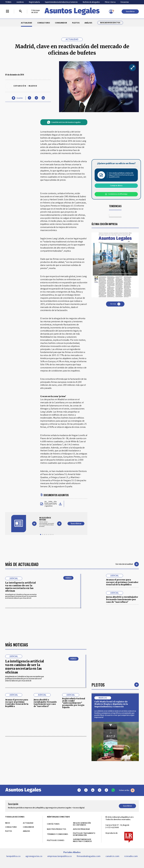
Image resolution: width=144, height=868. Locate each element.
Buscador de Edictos (110, 23)
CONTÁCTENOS (53, 824)
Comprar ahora (116, 185)
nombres (20, 2)
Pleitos (98, 685)
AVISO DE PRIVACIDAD (81, 829)
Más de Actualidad (22, 564)
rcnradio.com (131, 856)
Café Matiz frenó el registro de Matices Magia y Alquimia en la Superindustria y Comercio (111, 704)
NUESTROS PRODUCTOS (57, 829)
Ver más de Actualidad (127, 564)
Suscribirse (130, 11)
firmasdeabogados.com (89, 856)
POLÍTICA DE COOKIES (56, 840)
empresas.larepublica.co (59, 856)
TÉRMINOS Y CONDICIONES (58, 834)
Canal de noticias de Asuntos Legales (64, 122)
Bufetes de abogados (91, 2)
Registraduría (34, 2)
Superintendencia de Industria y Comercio (61, 2)
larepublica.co (13, 856)
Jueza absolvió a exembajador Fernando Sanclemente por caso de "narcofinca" (122, 599)
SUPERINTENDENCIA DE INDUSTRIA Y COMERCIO (82, 840)
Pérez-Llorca (110, 2)
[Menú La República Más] (7, 11)
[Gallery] (47, 522)
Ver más (115, 304)
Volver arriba (127, 790)
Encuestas (125, 2)
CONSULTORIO (44, 23)
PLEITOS (76, 23)
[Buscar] (21, 11)
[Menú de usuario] (111, 11)
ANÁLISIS (88, 23)
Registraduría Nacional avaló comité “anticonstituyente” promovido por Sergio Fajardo (74, 703)
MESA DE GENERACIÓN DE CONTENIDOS (82, 824)
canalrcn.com (112, 856)
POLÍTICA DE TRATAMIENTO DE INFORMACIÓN (84, 834)
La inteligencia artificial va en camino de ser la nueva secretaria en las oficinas (21, 587)
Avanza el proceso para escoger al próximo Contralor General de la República (122, 582)
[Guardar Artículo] (17, 98)
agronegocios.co (34, 856)
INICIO (8, 823)
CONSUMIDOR (61, 23)
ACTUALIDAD (27, 23)
